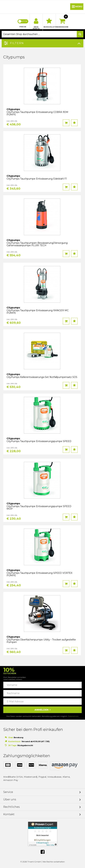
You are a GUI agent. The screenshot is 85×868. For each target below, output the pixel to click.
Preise (23, 27)
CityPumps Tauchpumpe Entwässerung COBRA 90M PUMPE (37, 113)
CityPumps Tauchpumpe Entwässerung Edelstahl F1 (37, 179)
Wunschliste (49, 27)
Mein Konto (36, 28)
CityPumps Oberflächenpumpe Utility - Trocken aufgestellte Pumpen (41, 641)
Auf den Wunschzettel (74, 123)
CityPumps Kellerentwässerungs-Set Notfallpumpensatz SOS (42, 377)
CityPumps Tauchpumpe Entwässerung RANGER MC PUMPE (38, 312)
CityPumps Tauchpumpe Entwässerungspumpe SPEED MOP (39, 508)
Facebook (43, 852)
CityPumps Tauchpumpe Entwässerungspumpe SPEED (39, 441)
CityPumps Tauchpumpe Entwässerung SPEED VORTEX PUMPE (39, 574)
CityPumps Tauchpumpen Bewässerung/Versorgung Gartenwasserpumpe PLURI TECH (37, 244)
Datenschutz (73, 716)
